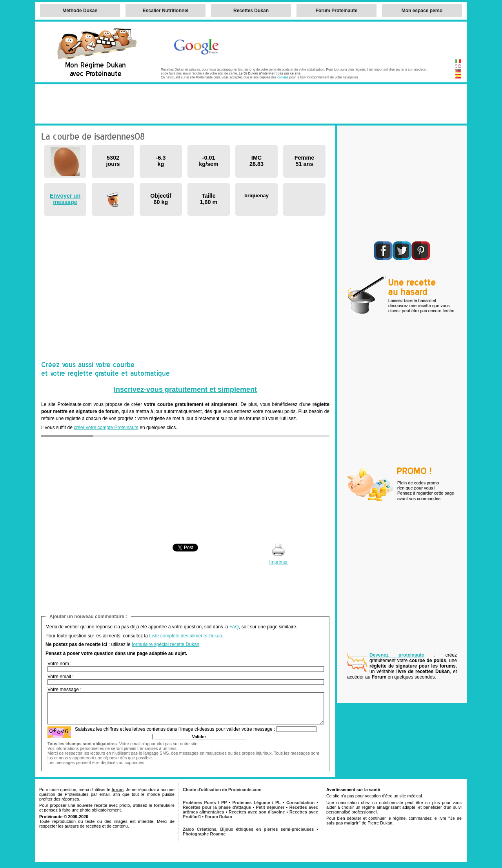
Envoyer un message (65, 199)
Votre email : (61, 677)
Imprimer (278, 562)
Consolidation (300, 802)
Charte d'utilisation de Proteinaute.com (222, 790)
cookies (283, 77)
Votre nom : (59, 664)
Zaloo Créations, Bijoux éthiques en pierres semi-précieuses (248, 829)
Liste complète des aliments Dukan (186, 636)
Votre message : (65, 690)
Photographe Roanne (204, 834)
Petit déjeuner (270, 807)
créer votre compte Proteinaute (106, 428)
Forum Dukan (218, 817)
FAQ (234, 627)
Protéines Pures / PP (205, 802)
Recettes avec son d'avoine (257, 812)
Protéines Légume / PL (257, 802)
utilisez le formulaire (154, 805)
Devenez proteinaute (397, 655)
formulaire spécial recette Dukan (166, 644)
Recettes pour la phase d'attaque (217, 807)
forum (117, 790)
